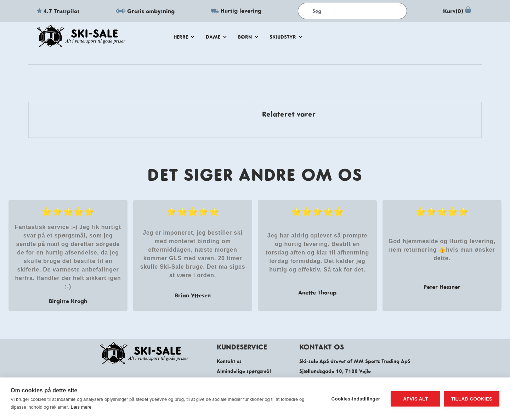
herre (184, 37)
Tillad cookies (472, 399)
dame (216, 37)
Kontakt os (229, 361)
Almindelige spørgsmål (244, 371)
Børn (248, 37)
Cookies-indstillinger (356, 399)
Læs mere (81, 407)
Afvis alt (415, 399)
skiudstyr (286, 37)
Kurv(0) (458, 11)
